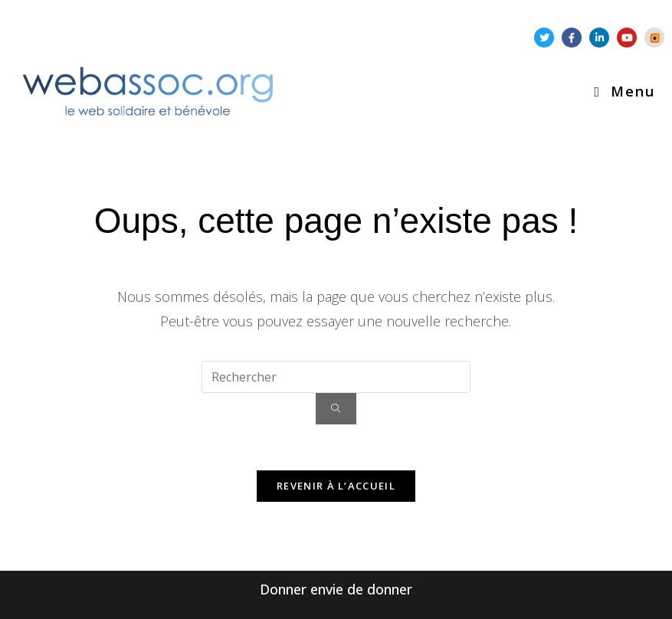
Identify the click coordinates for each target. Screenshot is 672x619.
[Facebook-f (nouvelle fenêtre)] (572, 38)
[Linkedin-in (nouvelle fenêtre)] (599, 38)
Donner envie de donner (336, 589)
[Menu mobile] (624, 91)
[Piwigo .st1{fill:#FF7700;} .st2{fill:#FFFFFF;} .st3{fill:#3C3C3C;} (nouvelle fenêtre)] (654, 38)
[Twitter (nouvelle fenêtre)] (544, 38)
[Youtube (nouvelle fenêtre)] (627, 38)
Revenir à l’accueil (336, 486)
